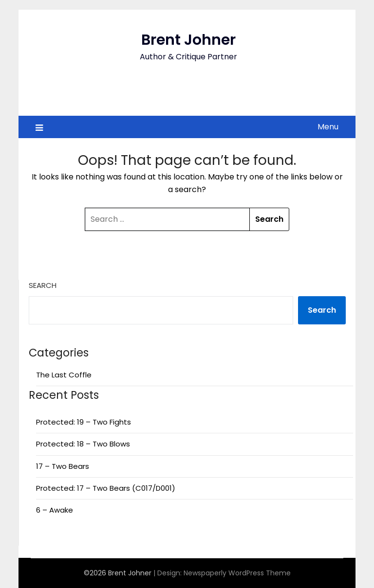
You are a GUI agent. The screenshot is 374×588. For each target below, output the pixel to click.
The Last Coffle (64, 375)
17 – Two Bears (63, 466)
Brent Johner (188, 40)
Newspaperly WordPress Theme (237, 573)
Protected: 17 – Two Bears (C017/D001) (106, 488)
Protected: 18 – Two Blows (83, 444)
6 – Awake (55, 510)
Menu (328, 127)
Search (43, 285)
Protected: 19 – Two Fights (84, 422)
